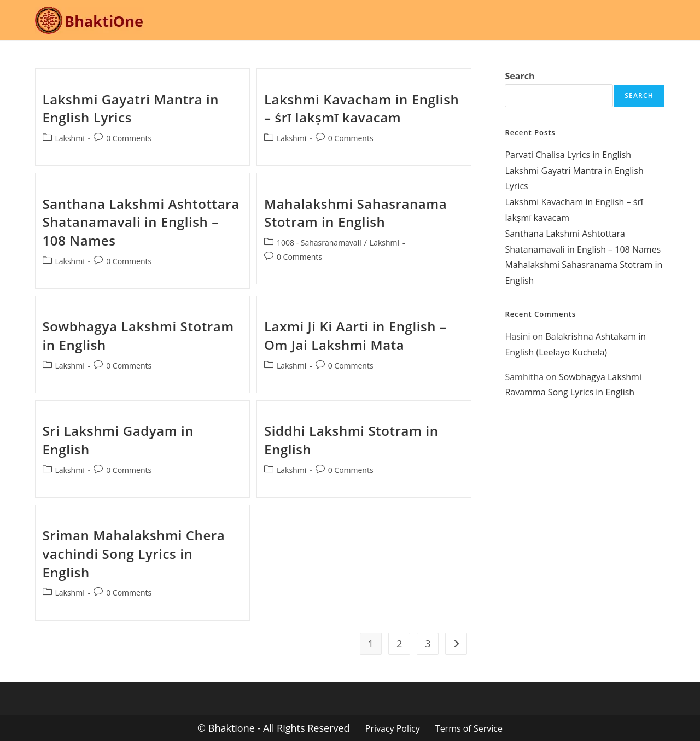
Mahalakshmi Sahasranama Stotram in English (355, 213)
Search (520, 76)
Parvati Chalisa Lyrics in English (568, 155)
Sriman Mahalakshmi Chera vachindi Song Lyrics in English (134, 553)
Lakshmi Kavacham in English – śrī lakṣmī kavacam (361, 109)
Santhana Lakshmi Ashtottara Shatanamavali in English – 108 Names (141, 222)
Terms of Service (469, 728)
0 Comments (129, 138)
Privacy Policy (393, 728)
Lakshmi (70, 138)
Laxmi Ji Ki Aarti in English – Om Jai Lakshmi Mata (355, 336)
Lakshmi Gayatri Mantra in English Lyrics (131, 109)
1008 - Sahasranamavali (319, 243)
